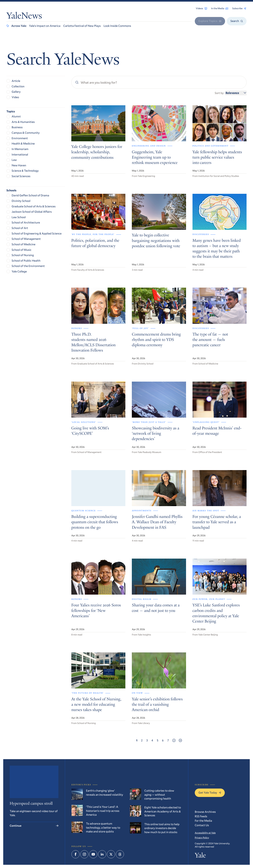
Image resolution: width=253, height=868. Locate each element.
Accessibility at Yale (205, 833)
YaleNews (24, 17)
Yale (200, 856)
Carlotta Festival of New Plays (82, 26)
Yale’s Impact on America (45, 26)
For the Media (203, 821)
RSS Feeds (201, 816)
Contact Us (202, 825)
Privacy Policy (202, 838)
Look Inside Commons (117, 26)
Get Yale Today (210, 792)
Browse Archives (205, 812)
